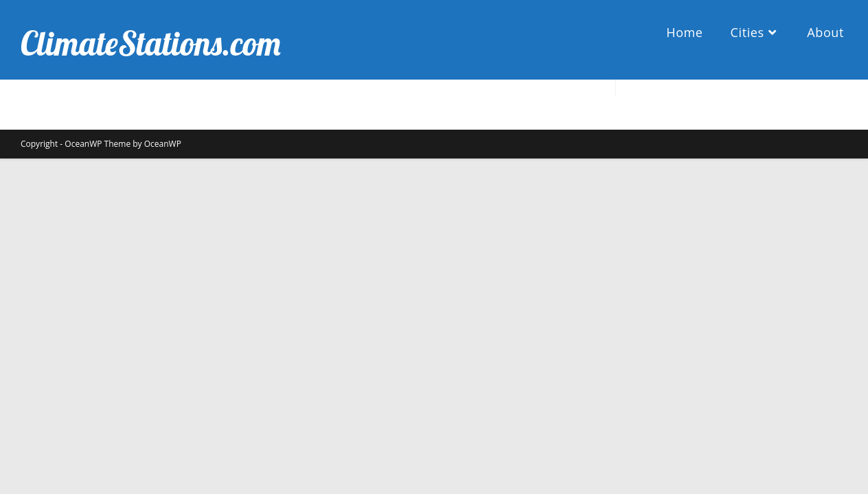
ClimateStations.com (151, 43)
